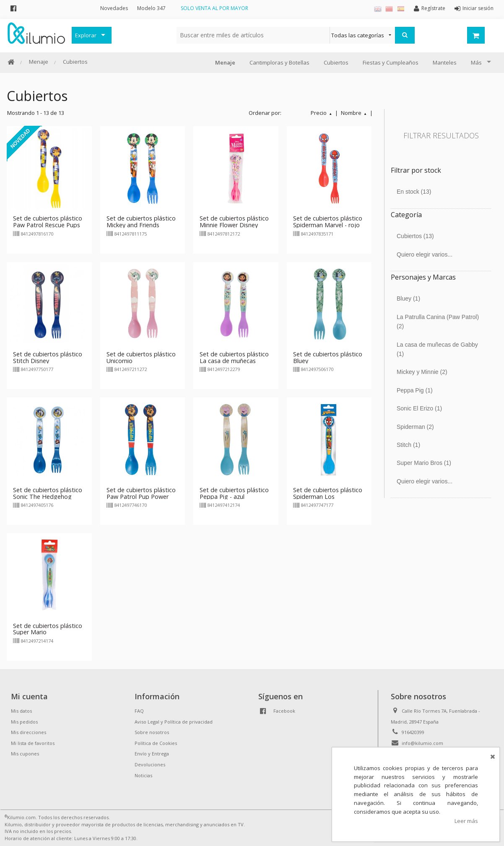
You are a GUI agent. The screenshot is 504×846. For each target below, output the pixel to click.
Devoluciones (150, 764)
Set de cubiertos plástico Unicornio (141, 357)
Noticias (143, 775)
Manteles (445, 62)
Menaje (39, 62)
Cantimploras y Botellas (279, 62)
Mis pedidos (24, 722)
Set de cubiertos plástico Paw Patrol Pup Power (141, 493)
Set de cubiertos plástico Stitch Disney (48, 357)
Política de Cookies (156, 743)
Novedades (114, 8)
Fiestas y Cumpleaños (391, 62)
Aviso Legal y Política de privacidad (174, 722)
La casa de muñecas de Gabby (437, 349)
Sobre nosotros (152, 732)
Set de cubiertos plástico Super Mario (48, 629)
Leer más (466, 821)
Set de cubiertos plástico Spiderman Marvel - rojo (328, 222)
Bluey (408, 298)
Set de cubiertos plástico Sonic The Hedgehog (48, 493)
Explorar (86, 35)
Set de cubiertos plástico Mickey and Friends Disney (141, 225)
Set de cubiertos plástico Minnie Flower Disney (234, 222)
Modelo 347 (151, 8)
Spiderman (415, 427)
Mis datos (21, 711)
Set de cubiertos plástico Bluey (328, 357)
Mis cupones (25, 754)
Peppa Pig (415, 390)
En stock (414, 192)
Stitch (408, 445)
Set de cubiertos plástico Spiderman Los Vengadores (328, 497)
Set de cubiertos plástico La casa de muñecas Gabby (234, 361)
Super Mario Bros (424, 463)
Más (476, 62)
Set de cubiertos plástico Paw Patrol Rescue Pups (48, 222)
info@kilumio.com (422, 743)
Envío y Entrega (152, 754)
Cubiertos (75, 62)
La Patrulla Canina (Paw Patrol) (438, 322)
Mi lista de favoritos (33, 743)
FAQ (139, 711)
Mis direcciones (29, 732)
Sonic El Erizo (419, 408)
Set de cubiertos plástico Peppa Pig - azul (234, 493)
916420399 (413, 732)
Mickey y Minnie (422, 372)
